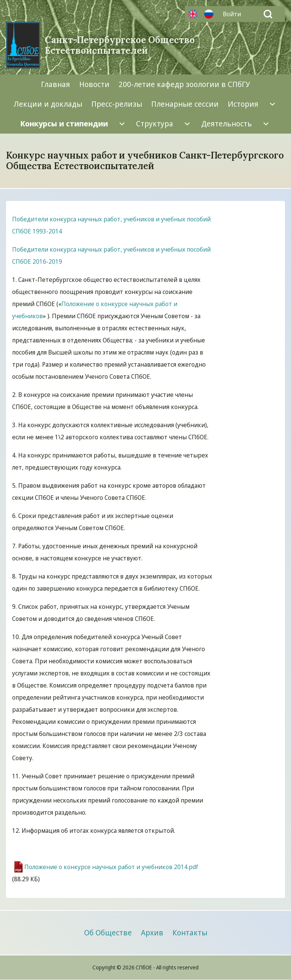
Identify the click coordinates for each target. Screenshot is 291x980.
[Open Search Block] (268, 14)
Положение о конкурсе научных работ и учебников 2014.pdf (111, 867)
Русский (209, 14)
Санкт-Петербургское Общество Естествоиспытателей (120, 45)
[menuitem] (234, 14)
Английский (193, 14)
